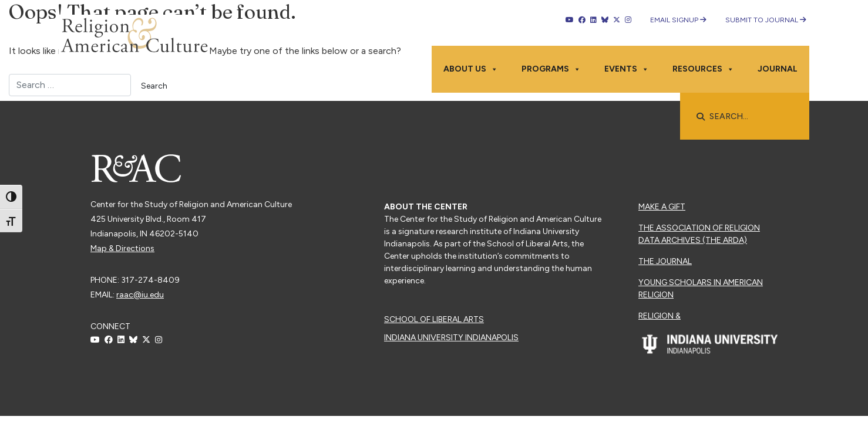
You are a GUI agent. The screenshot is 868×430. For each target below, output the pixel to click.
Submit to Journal (766, 20)
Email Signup (678, 20)
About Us (471, 69)
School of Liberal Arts (434, 319)
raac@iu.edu (140, 295)
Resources (703, 69)
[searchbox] (751, 117)
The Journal (665, 261)
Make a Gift (662, 207)
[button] (701, 117)
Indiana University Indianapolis (451, 338)
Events (627, 69)
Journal (778, 69)
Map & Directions (122, 248)
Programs (551, 69)
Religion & (660, 316)
